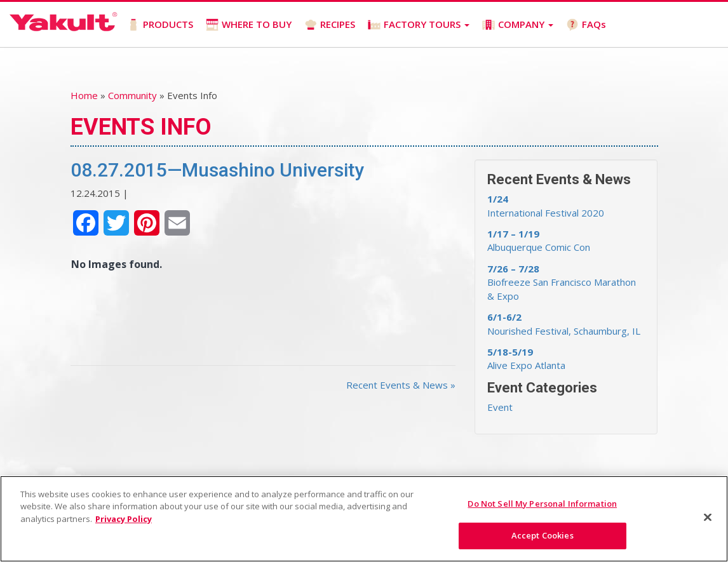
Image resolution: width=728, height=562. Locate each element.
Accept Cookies (543, 535)
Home (84, 95)
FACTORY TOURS (419, 24)
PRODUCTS (160, 24)
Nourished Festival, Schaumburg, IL (564, 324)
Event (500, 407)
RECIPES (330, 24)
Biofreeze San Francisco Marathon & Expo (562, 282)
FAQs (586, 24)
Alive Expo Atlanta (526, 358)
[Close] (708, 517)
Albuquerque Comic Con (539, 240)
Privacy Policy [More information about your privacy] (124, 519)
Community (132, 95)
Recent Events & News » (401, 385)
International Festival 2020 (546, 205)
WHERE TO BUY (249, 24)
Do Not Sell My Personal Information (542, 504)
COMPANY (518, 24)
